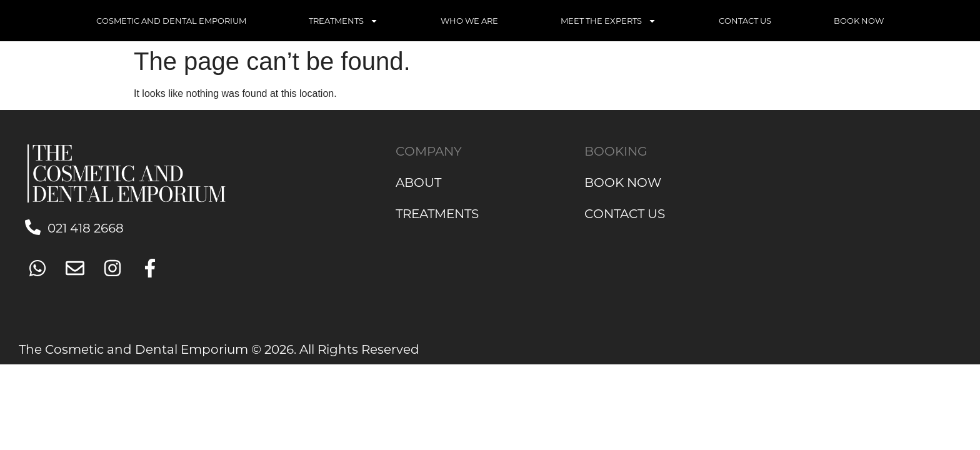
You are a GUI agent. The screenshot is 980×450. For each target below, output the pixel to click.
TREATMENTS (343, 21)
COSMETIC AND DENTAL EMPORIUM (171, 20)
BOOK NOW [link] (623, 182)
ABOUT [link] (418, 182)
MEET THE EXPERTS (608, 21)
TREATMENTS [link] (437, 213)
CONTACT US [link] (625, 213)
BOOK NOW (859, 20)
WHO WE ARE (469, 20)
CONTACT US (745, 20)
